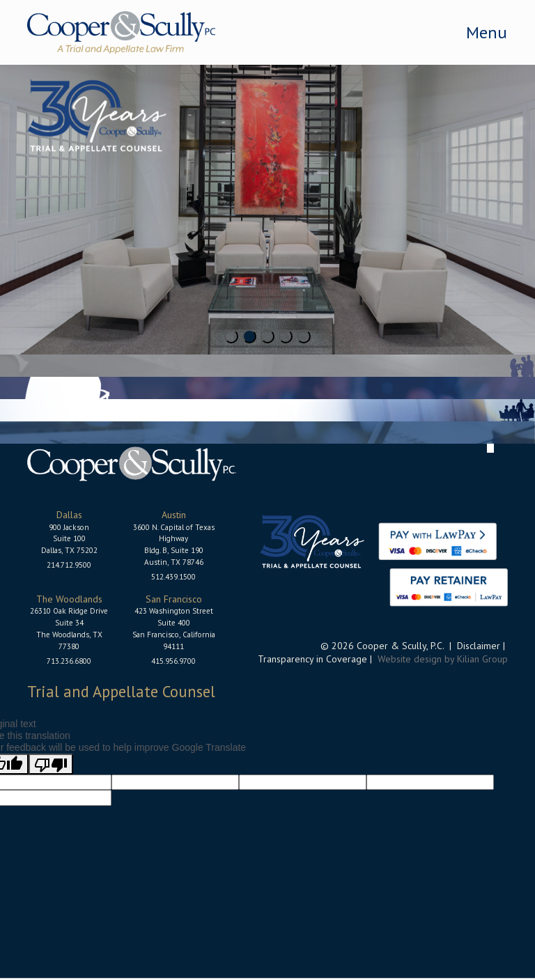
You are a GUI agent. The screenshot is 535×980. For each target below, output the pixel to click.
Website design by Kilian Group (443, 659)
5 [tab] (304, 336)
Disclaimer (479, 646)
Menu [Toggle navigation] (487, 32)
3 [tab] (267, 336)
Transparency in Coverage (312, 659)
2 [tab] (249, 336)
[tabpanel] (267, 210)
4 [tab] (286, 336)
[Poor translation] (51, 764)
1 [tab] (231, 336)
